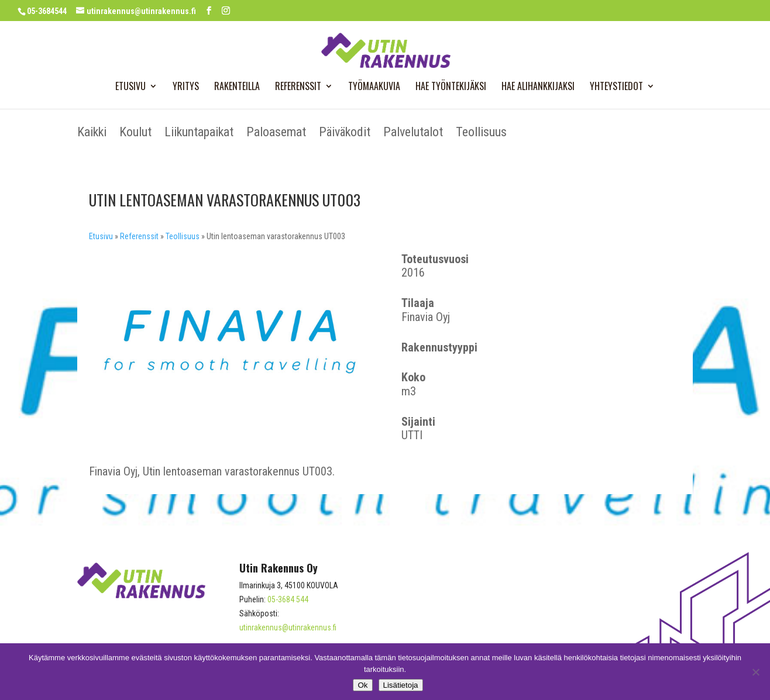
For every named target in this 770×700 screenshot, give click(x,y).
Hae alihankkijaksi (538, 87)
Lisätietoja (401, 685)
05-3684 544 (288, 599)
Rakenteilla (237, 87)
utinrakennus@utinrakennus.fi (288, 627)
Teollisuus (481, 134)
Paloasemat (276, 134)
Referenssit (298, 87)
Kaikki (92, 134)
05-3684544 (47, 11)
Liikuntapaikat (199, 134)
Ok (362, 685)
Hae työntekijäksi (451, 87)
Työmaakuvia (374, 87)
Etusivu (130, 87)
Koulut (135, 134)
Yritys (186, 87)
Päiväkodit (345, 134)
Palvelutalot (413, 134)
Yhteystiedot (616, 87)
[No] (755, 672)
